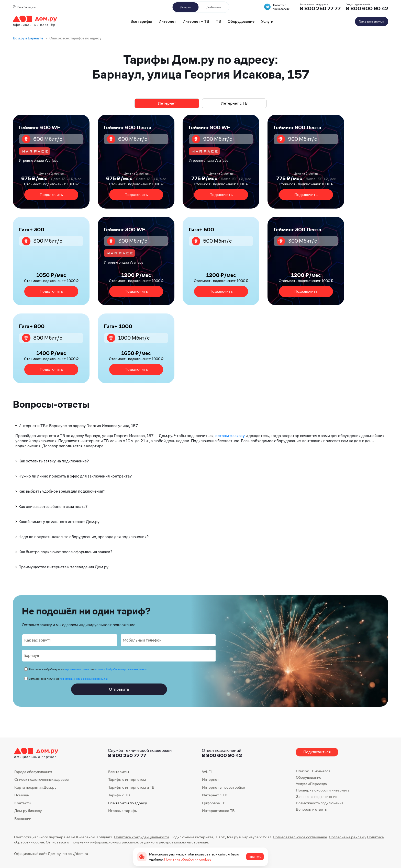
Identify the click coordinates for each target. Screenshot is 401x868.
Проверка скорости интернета (323, 790)
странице (200, 842)
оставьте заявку (230, 436)
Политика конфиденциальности (141, 837)
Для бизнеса (214, 7)
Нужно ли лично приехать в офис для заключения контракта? (73, 476)
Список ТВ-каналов (313, 771)
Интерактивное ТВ (218, 811)
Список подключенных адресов (42, 779)
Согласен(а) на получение (68, 679)
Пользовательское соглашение (300, 837)
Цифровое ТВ (214, 803)
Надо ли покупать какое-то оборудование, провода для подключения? (81, 537)
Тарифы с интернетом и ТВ (131, 787)
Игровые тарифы (123, 811)
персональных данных (78, 669)
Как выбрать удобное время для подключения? (60, 491)
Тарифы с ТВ (119, 795)
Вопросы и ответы (312, 809)
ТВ (218, 21)
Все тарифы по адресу (127, 803)
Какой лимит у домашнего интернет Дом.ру (57, 522)
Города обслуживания (33, 772)
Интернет (167, 21)
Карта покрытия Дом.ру (35, 787)
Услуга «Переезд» (311, 784)
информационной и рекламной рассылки (84, 679)
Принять (255, 857)
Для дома (186, 7)
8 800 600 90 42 (367, 9)
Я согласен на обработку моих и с (88, 669)
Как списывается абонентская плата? (51, 507)
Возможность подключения (320, 803)
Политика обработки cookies (188, 859)
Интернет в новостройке (224, 787)
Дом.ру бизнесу (28, 811)
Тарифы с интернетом (127, 779)
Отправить (119, 689)
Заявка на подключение (317, 796)
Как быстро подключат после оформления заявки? (63, 552)
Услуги (267, 21)
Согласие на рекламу (348, 837)
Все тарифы (141, 21)
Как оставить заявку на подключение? (52, 461)
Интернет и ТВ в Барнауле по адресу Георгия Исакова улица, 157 (76, 426)
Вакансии (23, 818)
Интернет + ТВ (196, 21)
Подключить (51, 195)
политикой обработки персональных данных (121, 669)
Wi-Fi (207, 772)
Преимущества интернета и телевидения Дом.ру (61, 567)
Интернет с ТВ (234, 103)
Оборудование (241, 21)
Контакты (23, 803)
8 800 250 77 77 (127, 755)
